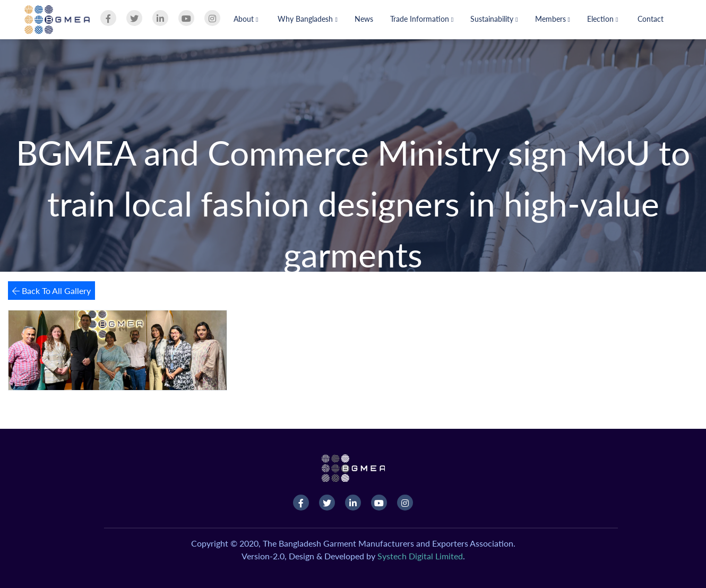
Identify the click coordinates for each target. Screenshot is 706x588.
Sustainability (494, 19)
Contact (651, 19)
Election (602, 19)
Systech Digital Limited (420, 556)
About (246, 19)
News (364, 19)
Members (553, 19)
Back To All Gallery (51, 291)
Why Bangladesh (307, 19)
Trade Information (422, 19)
